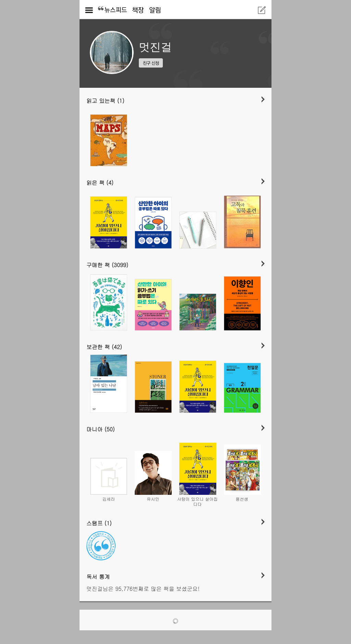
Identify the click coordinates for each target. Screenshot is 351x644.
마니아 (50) (101, 429)
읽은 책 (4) (100, 182)
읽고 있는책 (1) (105, 100)
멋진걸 (155, 47)
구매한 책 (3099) (107, 265)
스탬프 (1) (99, 523)
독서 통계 (98, 576)
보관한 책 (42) (104, 347)
